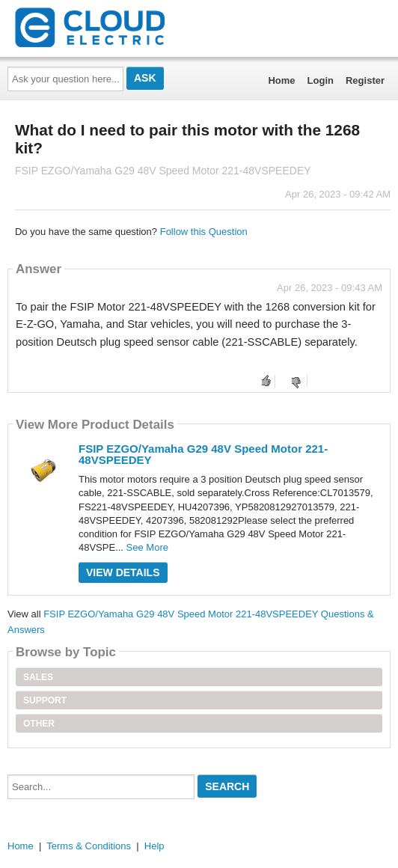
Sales (38, 677)
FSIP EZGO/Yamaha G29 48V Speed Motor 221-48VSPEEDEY (203, 454)
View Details (123, 572)
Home (281, 80)
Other (39, 724)
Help (154, 846)
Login (321, 80)
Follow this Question (204, 232)
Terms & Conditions (89, 846)
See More (147, 547)
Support (45, 700)
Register (365, 80)
